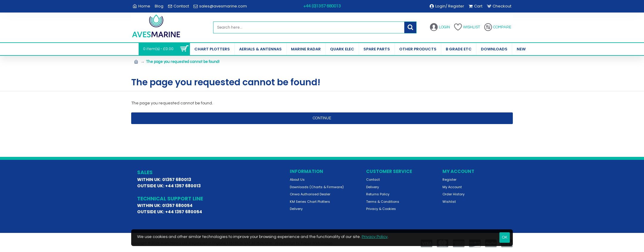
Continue (322, 118)
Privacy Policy (375, 237)
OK (505, 237)
